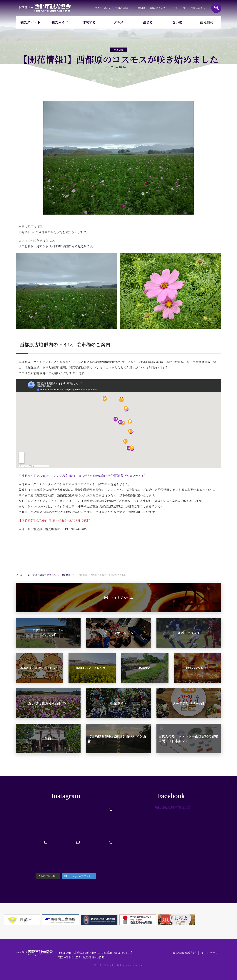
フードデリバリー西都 (189, 703)
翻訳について (158, 8)
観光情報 (207, 22)
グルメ (119, 22)
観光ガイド (60, 22)
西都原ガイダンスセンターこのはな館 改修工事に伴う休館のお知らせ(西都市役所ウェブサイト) (82, 476)
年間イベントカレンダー (92, 668)
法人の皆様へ (102, 8)
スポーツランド (189, 633)
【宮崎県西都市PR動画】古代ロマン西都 (117, 738)
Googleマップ (122, 953)
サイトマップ (178, 8)
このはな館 (48, 633)
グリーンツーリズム (118, 633)
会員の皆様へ (123, 8)
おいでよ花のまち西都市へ (48, 703)
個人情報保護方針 (184, 953)
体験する (89, 22)
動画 (48, 739)
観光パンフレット (198, 668)
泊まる (148, 22)
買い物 (177, 22)
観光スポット (30, 22)
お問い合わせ (198, 8)
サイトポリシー (211, 953)
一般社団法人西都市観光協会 (43, 8)
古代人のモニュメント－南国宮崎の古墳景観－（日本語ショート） (188, 738)
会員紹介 (140, 8)
